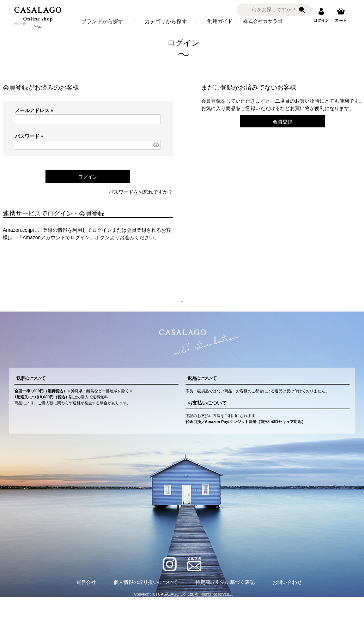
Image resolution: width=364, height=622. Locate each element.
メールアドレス (35, 110)
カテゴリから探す (166, 21)
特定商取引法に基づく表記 (225, 582)
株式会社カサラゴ (263, 21)
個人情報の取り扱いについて (146, 582)
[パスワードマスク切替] (156, 145)
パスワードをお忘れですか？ (141, 192)
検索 (302, 10)
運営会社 (86, 582)
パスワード (30, 136)
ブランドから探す (102, 21)
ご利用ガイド (218, 21)
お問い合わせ (287, 582)
